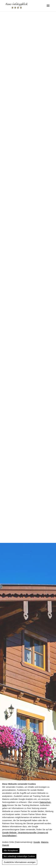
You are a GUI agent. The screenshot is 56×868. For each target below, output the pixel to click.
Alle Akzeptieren (11, 850)
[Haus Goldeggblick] (17, 6)
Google (37, 842)
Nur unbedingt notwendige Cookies (19, 856)
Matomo (45, 842)
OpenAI (6, 845)
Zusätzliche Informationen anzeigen (20, 862)
